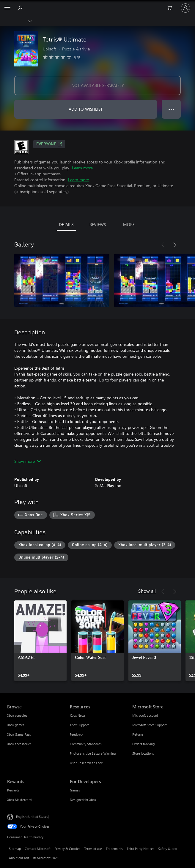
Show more (27, 461)
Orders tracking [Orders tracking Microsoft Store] (143, 744)
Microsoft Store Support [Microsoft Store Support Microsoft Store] (150, 725)
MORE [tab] (129, 224)
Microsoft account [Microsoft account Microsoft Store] (145, 715)
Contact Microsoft (38, 849)
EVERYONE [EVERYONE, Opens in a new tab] (49, 144)
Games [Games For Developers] (75, 790)
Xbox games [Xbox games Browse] (16, 725)
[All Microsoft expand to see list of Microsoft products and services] (7, 8)
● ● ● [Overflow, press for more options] (171, 109)
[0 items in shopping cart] (171, 8)
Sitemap (15, 849)
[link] (40, 641)
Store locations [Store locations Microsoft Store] (143, 753)
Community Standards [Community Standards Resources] (86, 744)
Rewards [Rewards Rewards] (13, 790)
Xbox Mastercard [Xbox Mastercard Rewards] (19, 800)
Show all (147, 591)
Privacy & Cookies (67, 849)
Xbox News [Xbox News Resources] (78, 715)
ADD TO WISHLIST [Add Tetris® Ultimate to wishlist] (86, 109)
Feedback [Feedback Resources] (77, 734)
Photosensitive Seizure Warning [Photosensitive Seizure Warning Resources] (93, 753)
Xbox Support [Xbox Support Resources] (79, 725)
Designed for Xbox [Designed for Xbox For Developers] (83, 800)
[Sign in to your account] (185, 8)
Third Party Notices (140, 849)
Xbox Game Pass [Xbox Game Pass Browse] (19, 734)
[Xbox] (16, 21)
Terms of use (93, 849)
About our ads (19, 858)
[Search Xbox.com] (21, 8)
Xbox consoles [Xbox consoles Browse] (17, 715)
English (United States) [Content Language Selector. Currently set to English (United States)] (33, 817)
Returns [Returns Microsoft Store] (138, 734)
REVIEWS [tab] (98, 224)
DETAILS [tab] (66, 224)
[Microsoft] (97, 4)
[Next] (175, 245)
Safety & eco (167, 849)
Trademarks (114, 849)
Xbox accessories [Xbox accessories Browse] (19, 744)
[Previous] (163, 245)
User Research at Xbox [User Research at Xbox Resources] (86, 763)
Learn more (82, 168)
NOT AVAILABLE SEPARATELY (98, 85)
